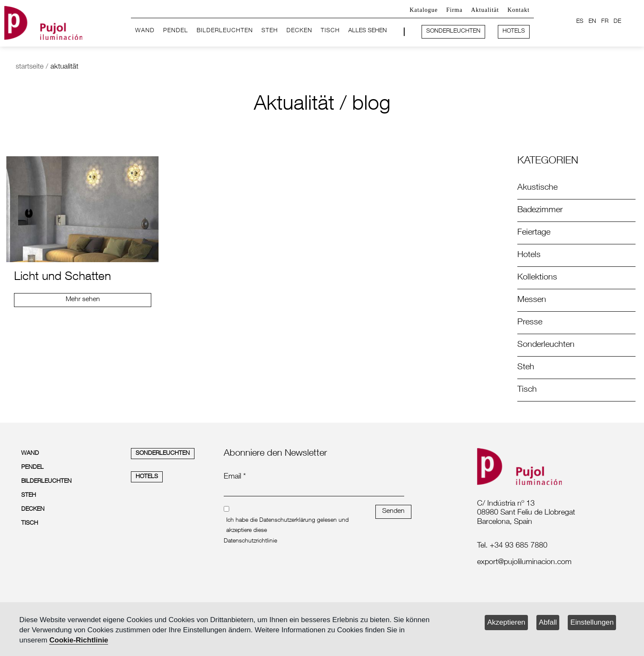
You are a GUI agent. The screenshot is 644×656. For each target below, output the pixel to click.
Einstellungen (592, 622)
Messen (532, 300)
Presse (530, 323)
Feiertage (534, 233)
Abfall (548, 622)
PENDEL (176, 31)
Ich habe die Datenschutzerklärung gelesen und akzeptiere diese (287, 526)
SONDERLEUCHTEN (453, 31)
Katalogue (424, 10)
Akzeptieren (506, 622)
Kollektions (537, 278)
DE (617, 22)
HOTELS (514, 31)
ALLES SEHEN (368, 31)
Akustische (537, 188)
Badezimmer (540, 210)
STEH (270, 31)
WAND (145, 31)
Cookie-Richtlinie (79, 640)
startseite (30, 67)
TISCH (330, 31)
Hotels (529, 255)
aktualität (64, 67)
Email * (235, 477)
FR (605, 22)
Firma (454, 10)
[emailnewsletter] (314, 490)
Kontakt (519, 10)
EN (592, 22)
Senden (393, 512)
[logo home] (43, 21)
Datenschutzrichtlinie (250, 541)
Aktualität (485, 10)
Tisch (527, 390)
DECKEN (299, 31)
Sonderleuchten (546, 345)
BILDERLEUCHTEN (225, 31)
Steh (526, 368)
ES (580, 22)
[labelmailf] (547, 563)
